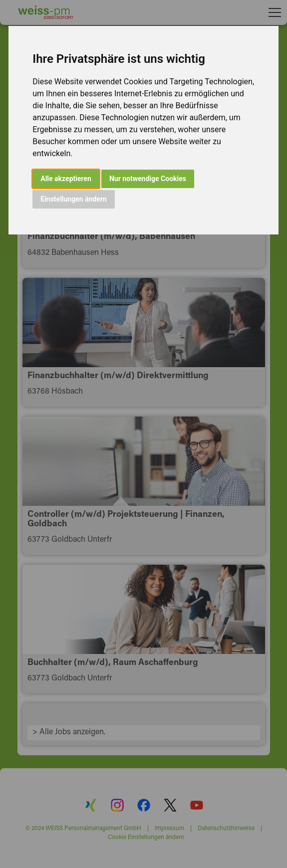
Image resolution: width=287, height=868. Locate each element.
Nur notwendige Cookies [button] (148, 179)
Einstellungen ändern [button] (74, 199)
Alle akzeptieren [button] (66, 179)
